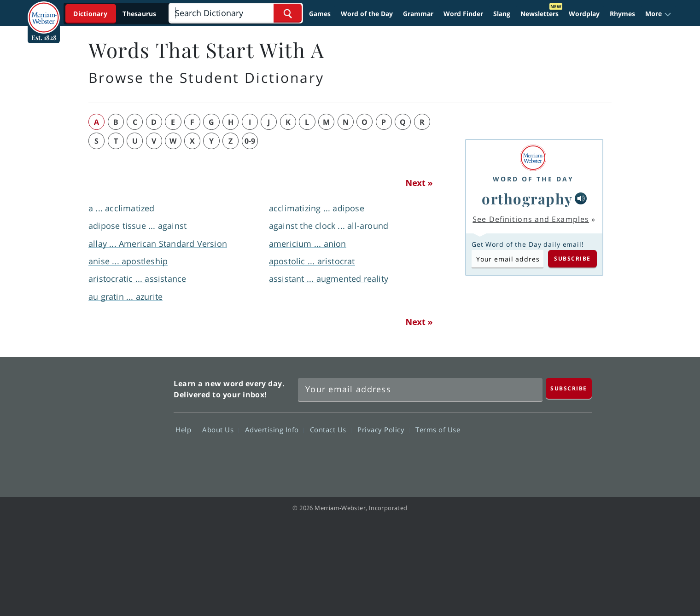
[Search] (236, 13)
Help (186, 430)
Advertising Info (274, 430)
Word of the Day (367, 14)
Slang (502, 14)
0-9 (250, 141)
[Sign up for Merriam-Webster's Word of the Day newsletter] (420, 389)
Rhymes (622, 14)
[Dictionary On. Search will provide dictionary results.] (116, 14)
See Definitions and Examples (531, 219)
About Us (220, 430)
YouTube (541, 456)
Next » (419, 183)
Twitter (508, 456)
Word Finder (463, 14)
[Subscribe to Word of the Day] (507, 259)
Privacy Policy (383, 430)
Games (320, 14)
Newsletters (540, 14)
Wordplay (584, 14)
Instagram (575, 456)
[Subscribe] (569, 388)
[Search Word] (288, 13)
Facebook (475, 456)
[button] (658, 14)
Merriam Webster (126, 422)
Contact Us (331, 430)
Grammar (418, 14)
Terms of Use (438, 430)
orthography (527, 198)
